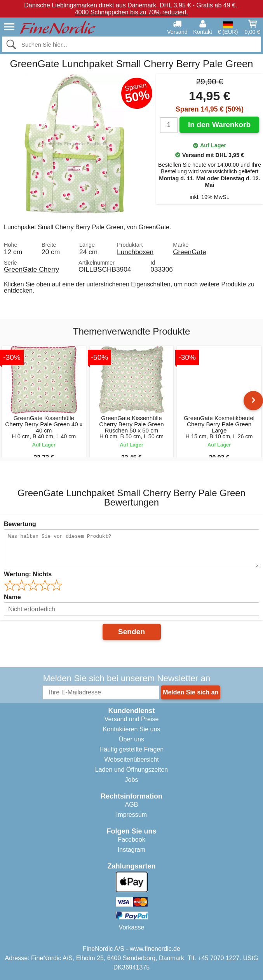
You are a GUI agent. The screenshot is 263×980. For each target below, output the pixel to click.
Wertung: (28, 574)
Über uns (131, 739)
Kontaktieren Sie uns (132, 729)
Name (12, 597)
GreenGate (189, 252)
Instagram (131, 850)
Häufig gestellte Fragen (131, 749)
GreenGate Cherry (31, 269)
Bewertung (20, 524)
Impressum (131, 815)
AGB (132, 805)
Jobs (132, 780)
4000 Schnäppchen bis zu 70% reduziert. (132, 12)
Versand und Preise (132, 719)
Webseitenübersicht (131, 759)
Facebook (131, 840)
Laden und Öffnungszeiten (131, 770)
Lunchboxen (135, 252)
